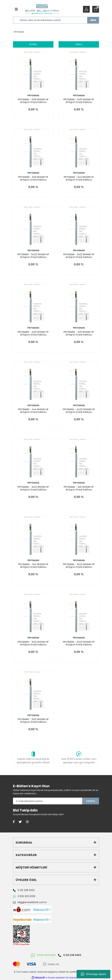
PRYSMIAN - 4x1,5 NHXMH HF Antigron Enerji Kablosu (33, 488)
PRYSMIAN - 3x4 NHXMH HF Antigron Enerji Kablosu (33, 566)
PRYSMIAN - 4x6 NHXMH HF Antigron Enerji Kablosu (79, 333)
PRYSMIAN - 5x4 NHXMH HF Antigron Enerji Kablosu (79, 178)
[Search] (56, 20)
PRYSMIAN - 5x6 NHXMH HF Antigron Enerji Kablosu (33, 178)
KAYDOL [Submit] (91, 801)
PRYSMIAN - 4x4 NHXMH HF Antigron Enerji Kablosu (33, 411)
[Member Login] (86, 9)
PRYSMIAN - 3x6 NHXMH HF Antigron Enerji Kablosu (79, 488)
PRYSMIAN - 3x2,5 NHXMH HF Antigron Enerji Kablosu (79, 566)
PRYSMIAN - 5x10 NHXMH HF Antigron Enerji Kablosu (79, 101)
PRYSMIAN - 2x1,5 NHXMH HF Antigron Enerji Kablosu (33, 721)
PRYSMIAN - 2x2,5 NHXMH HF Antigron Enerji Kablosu (79, 643)
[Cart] (96, 9)
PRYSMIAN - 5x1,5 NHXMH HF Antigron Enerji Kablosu (79, 256)
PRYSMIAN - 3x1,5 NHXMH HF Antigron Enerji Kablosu (33, 643)
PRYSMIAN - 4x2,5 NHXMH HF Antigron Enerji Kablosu (79, 411)
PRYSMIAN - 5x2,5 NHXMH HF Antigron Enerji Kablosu (33, 256)
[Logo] (42, 9)
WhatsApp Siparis (94, 974)
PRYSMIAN (33, 95)
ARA (93, 20)
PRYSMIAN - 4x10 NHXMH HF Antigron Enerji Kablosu (33, 333)
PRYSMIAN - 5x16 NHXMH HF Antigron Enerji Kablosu (33, 101)
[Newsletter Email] (48, 801)
